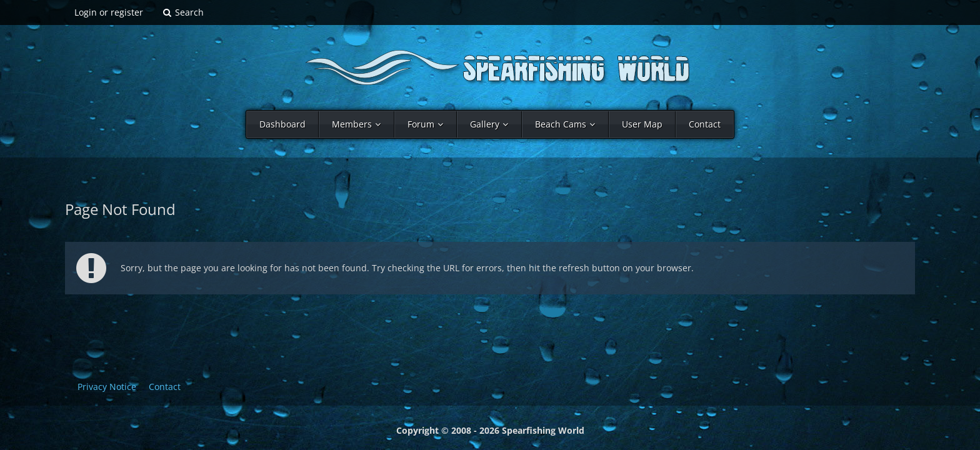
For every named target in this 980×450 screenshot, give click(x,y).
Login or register (109, 12)
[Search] (183, 12)
